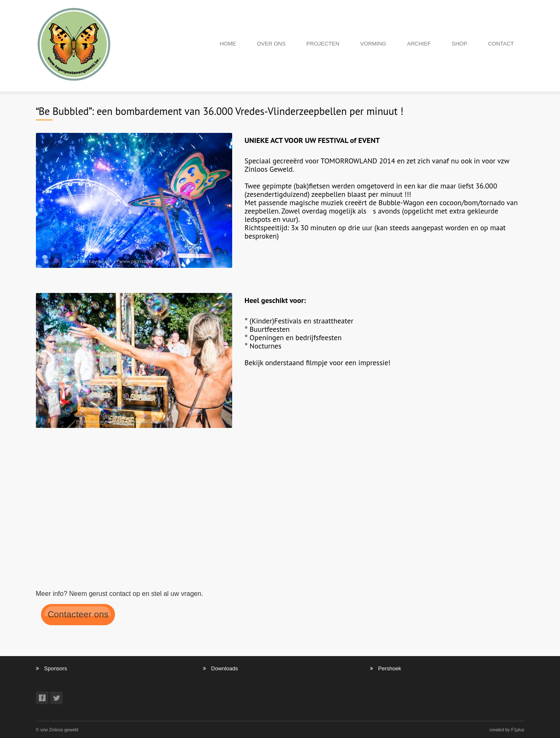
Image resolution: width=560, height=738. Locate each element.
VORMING (373, 44)
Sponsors (56, 668)
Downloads (225, 668)
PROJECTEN (323, 44)
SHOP (460, 44)
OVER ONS (271, 44)
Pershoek (390, 668)
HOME (228, 44)
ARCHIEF (419, 44)
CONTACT (501, 44)
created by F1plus (507, 730)
